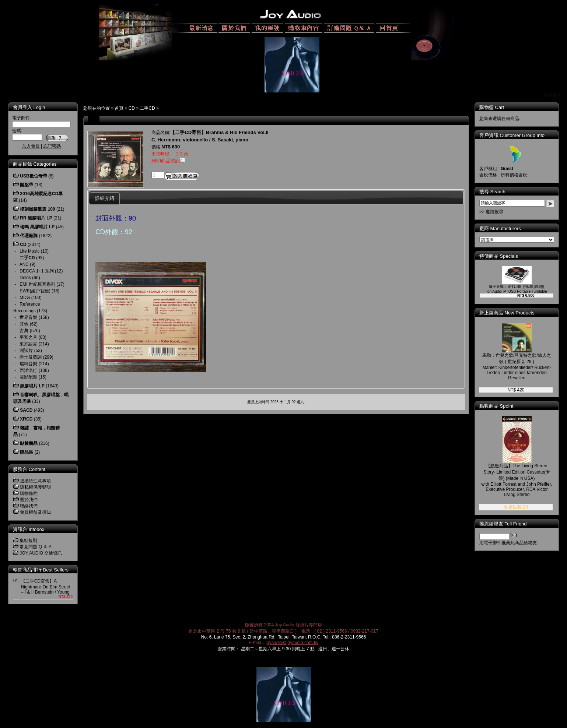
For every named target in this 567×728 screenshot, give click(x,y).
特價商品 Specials (499, 256)
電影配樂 (28, 377)
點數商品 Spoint (496, 406)
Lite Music (29, 251)
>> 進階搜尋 (491, 212)
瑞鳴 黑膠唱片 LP (37, 227)
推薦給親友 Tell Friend (503, 524)
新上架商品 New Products (507, 313)
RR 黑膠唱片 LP (36, 218)
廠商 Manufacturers (500, 228)
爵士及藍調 (31, 357)
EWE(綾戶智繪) (35, 291)
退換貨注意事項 (35, 481)
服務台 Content (29, 469)
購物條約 (29, 493)
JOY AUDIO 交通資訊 (41, 553)
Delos (25, 278)
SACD (26, 410)
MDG (25, 298)
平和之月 (28, 337)
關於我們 (29, 500)
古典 (24, 331)
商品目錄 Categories (35, 164)
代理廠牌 (29, 236)
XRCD (26, 419)
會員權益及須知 (35, 512)
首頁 (119, 108)
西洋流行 (28, 370)
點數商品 (29, 443)
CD (132, 108)
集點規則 (28, 541)
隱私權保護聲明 (35, 487)
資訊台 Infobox (29, 529)
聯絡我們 (29, 506)
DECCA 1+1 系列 (36, 271)
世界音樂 (28, 317)
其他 (24, 324)
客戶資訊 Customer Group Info (512, 135)
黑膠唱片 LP (32, 386)
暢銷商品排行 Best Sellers (41, 570)
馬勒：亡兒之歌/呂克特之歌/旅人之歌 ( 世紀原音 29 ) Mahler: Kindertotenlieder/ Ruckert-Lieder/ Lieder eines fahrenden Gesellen (517, 367)
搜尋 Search (492, 192)
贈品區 (27, 452)
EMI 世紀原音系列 (37, 284)
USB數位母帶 (33, 176)
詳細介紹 (105, 198)
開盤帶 (27, 185)
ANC (24, 264)
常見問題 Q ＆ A (36, 547)
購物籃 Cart (492, 107)
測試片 (26, 351)
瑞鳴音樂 (28, 364)
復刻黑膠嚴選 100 (37, 209)
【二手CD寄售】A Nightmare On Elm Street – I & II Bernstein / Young (46, 587)
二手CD (147, 108)
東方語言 (28, 344)
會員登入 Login (29, 107)
